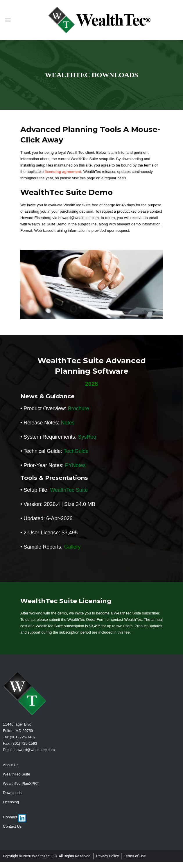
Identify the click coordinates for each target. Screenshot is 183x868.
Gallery (72, 547)
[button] (8, 20)
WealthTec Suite (69, 490)
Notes (68, 423)
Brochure (78, 408)
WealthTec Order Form (86, 620)
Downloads (12, 793)
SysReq (87, 437)
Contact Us (12, 826)
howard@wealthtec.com (35, 750)
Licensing (11, 802)
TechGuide (76, 451)
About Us (11, 765)
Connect (10, 817)
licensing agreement (63, 172)
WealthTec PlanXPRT (21, 783)
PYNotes (75, 465)
